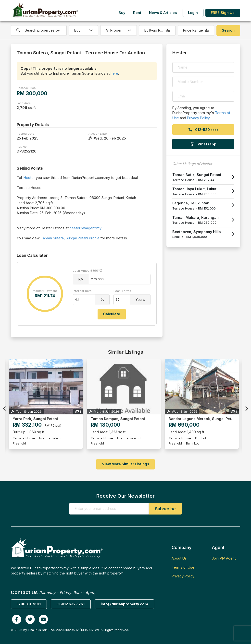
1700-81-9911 (29, 604)
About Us (179, 558)
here (114, 73)
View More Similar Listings (126, 464)
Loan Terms (122, 291)
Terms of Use (183, 567)
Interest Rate (82, 291)
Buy (122, 13)
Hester (29, 178)
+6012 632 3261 (71, 604)
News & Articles (163, 13)
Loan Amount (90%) (88, 271)
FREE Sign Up (223, 13)
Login (193, 13)
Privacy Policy (198, 118)
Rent (137, 13)
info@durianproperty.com (124, 604)
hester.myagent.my (85, 228)
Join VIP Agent (224, 558)
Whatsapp (203, 144)
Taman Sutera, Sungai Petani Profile (70, 238)
